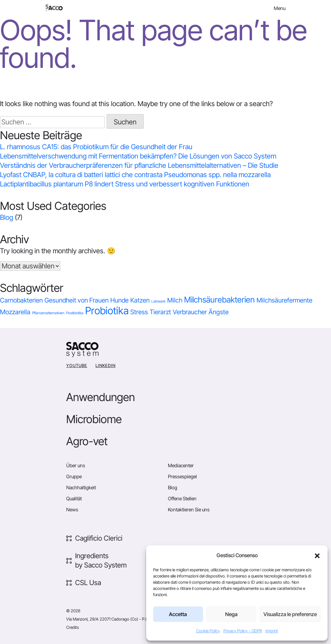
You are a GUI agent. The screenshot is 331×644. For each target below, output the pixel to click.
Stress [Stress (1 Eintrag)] (139, 312)
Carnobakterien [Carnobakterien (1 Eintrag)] (21, 300)
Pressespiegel (182, 476)
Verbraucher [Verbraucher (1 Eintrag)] (190, 312)
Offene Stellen (182, 498)
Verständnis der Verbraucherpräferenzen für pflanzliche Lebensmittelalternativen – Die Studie (139, 165)
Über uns (76, 465)
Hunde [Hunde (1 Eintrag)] (119, 300)
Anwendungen (101, 397)
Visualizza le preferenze (290, 614)
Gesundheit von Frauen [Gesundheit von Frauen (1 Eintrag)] (77, 300)
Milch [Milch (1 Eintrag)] (175, 300)
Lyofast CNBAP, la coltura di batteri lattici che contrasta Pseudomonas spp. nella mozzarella (135, 175)
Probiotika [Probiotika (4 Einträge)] (107, 311)
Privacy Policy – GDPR (243, 631)
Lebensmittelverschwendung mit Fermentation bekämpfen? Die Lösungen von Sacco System (138, 156)
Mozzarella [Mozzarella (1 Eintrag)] (15, 312)
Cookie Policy (208, 631)
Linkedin (106, 365)
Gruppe (74, 476)
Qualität (74, 498)
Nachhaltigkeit (81, 487)
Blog (7, 217)
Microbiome (94, 419)
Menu (280, 8)
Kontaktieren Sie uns (189, 509)
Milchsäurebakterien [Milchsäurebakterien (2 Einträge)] (219, 300)
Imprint (272, 631)
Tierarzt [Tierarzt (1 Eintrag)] (160, 312)
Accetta (178, 614)
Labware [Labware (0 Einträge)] (158, 301)
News (72, 509)
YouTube (77, 365)
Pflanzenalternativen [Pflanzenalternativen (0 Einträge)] (48, 313)
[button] (317, 555)
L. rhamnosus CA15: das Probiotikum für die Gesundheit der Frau (96, 147)
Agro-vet (87, 441)
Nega (231, 614)
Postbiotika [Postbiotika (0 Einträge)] (75, 313)
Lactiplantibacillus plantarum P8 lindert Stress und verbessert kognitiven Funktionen (125, 184)
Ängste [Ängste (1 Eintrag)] (219, 312)
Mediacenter (181, 465)
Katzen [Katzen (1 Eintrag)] (140, 300)
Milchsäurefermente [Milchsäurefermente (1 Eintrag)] (284, 300)
